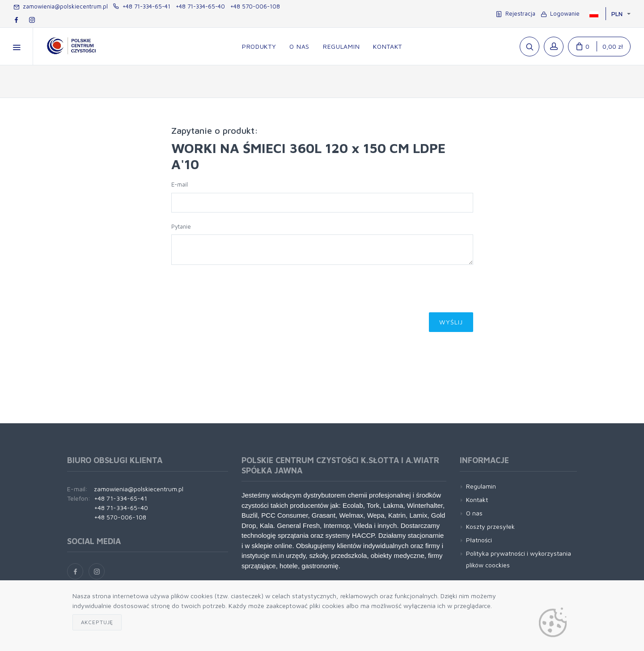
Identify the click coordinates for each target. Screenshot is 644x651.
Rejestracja (516, 13)
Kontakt (477, 500)
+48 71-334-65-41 (142, 6)
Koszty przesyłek (490, 526)
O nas (474, 513)
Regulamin (481, 486)
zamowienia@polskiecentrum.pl (61, 6)
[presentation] (239, 291)
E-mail (180, 184)
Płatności (479, 540)
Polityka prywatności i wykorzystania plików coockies (519, 559)
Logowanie (560, 13)
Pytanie (181, 226)
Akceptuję (97, 622)
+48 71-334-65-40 (200, 6)
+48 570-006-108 (255, 6)
